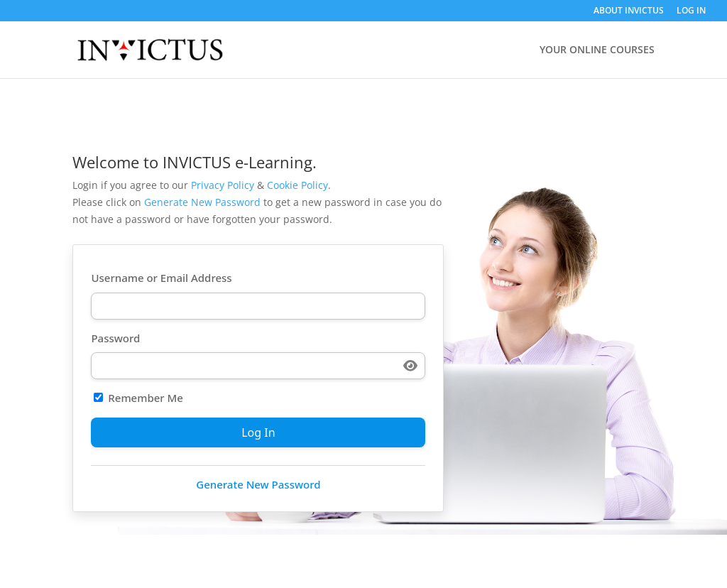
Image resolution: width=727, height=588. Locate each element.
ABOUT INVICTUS (629, 11)
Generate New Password (202, 202)
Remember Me (138, 398)
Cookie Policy (297, 185)
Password (115, 338)
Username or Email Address (161, 278)
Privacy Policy (223, 185)
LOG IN (691, 11)
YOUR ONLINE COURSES (597, 50)
